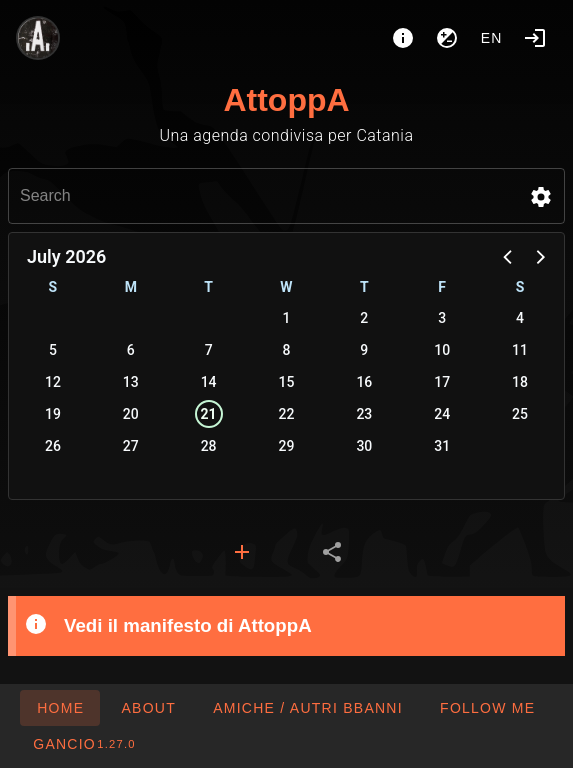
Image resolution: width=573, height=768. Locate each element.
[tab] (242, 552)
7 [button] (209, 350)
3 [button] (442, 318)
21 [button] (209, 414)
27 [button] (131, 446)
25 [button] (520, 414)
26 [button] (53, 446)
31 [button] (442, 446)
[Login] (535, 38)
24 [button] (442, 414)
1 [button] (287, 318)
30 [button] (364, 446)
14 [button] (209, 382)
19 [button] (53, 414)
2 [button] (364, 318)
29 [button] (287, 446)
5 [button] (53, 350)
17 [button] (442, 382)
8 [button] (287, 350)
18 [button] (520, 382)
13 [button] (131, 382)
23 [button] (364, 414)
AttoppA (286, 100)
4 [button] (520, 318)
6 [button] (131, 350)
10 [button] (442, 350)
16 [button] (364, 382)
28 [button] (209, 446)
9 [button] (364, 350)
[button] (541, 197)
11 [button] (520, 350)
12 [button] (53, 382)
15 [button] (287, 382)
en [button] (492, 38)
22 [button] (287, 414)
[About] (403, 38)
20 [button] (131, 414)
